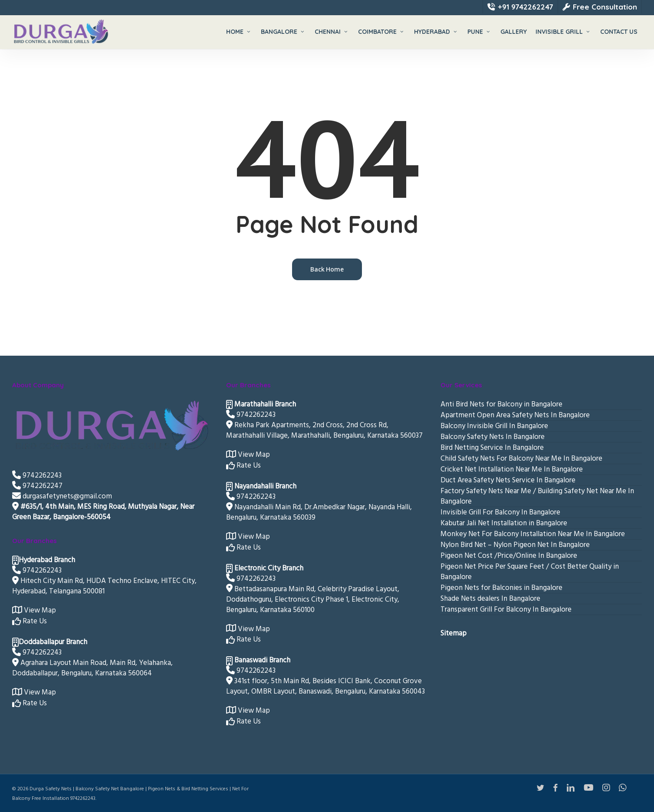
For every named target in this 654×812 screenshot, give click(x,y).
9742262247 (37, 486)
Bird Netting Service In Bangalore (492, 448)
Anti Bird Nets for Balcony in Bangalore (501, 404)
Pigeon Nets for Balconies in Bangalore (501, 588)
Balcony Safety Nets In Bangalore (493, 437)
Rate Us (30, 621)
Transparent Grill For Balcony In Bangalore (506, 609)
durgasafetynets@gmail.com (62, 496)
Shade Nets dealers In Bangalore (490, 599)
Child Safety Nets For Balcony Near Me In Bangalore (521, 458)
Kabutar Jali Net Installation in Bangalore (504, 523)
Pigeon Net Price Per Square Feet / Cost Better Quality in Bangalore (530, 572)
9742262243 (37, 475)
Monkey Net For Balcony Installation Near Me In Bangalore (533, 534)
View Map (34, 610)
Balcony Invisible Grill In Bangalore (494, 426)
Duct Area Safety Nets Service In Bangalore (508, 480)
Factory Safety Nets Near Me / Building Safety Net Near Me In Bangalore (537, 496)
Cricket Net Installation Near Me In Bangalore (512, 469)
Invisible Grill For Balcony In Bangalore (500, 512)
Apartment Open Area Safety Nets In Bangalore (515, 415)
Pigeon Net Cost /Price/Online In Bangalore (509, 556)
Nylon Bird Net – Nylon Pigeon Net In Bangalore (515, 545)
